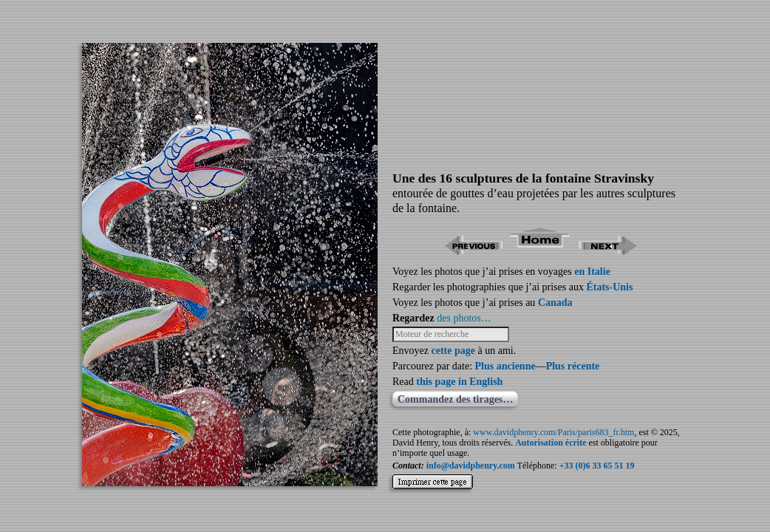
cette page (453, 351)
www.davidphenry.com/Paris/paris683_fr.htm (553, 432)
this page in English (459, 382)
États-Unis (609, 287)
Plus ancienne (505, 366)
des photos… (464, 318)
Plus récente (573, 366)
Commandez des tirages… (455, 399)
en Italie (592, 272)
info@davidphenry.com (471, 465)
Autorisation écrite (551, 443)
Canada (555, 303)
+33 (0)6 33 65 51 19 (597, 465)
